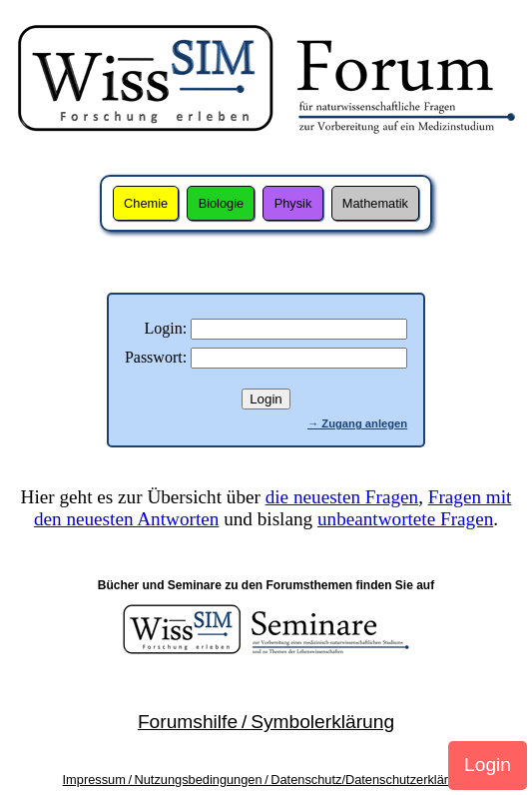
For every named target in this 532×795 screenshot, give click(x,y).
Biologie (222, 203)
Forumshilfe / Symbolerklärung (266, 722)
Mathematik (375, 203)
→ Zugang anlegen (357, 423)
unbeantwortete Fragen (405, 519)
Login (488, 765)
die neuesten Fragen (342, 497)
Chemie (146, 203)
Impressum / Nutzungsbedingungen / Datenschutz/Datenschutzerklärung (266, 780)
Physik (293, 203)
